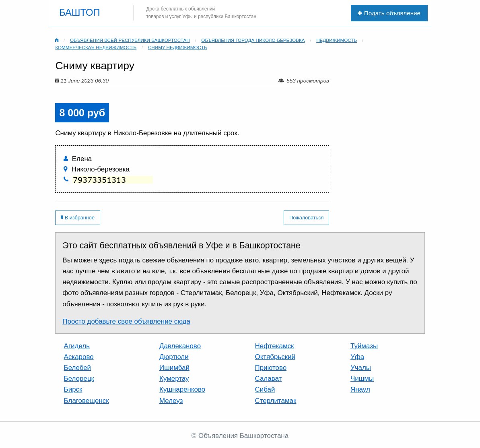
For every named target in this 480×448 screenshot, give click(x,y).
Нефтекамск (275, 346)
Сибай (265, 389)
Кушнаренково (182, 389)
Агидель (77, 346)
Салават (269, 379)
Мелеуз (171, 401)
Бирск (73, 389)
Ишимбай (174, 368)
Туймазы (364, 346)
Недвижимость (337, 40)
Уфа (357, 357)
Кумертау (174, 379)
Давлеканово (180, 346)
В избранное (78, 218)
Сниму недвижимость (178, 47)
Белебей (77, 368)
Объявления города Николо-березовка (253, 40)
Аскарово (79, 357)
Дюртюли (174, 357)
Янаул (360, 389)
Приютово (271, 368)
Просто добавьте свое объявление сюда (126, 321)
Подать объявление (389, 13)
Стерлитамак (276, 401)
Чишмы (362, 379)
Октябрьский (275, 357)
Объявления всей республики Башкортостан (130, 40)
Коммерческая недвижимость (96, 47)
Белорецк (79, 379)
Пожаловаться (306, 218)
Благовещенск (87, 401)
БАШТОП (80, 13)
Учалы (361, 368)
